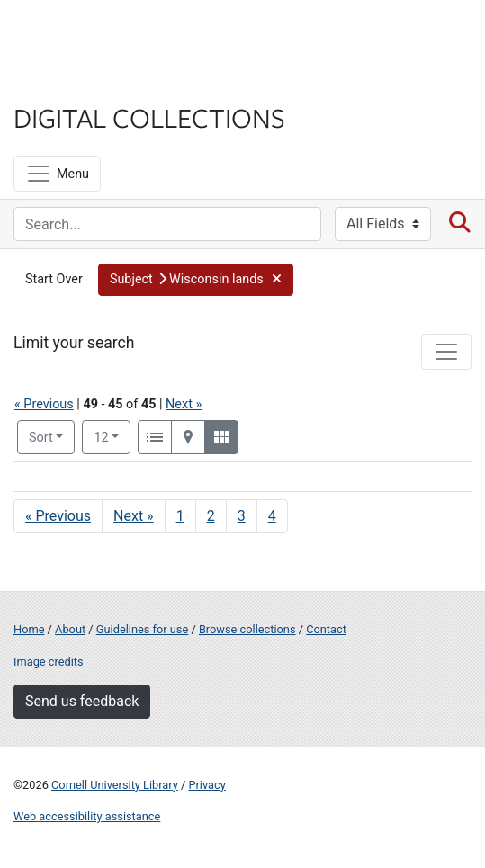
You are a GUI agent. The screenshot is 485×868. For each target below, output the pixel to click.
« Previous (44, 404)
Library (67, 82)
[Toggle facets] (446, 352)
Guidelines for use (142, 629)
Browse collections (247, 629)
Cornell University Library (115, 785)
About (70, 629)
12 (112, 436)
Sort (41, 438)
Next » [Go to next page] (134, 516)
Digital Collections (149, 117)
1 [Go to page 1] (180, 516)
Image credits (49, 662)
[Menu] (57, 174)
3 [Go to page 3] (242, 516)
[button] (196, 280)
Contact (326, 629)
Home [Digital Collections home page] (29, 629)
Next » (184, 404)
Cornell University (103, 35)
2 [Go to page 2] (211, 516)
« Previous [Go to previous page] (58, 516)
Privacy (207, 785)
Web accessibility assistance (87, 816)
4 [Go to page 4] (272, 516)
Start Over (54, 279)
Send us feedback (82, 701)
